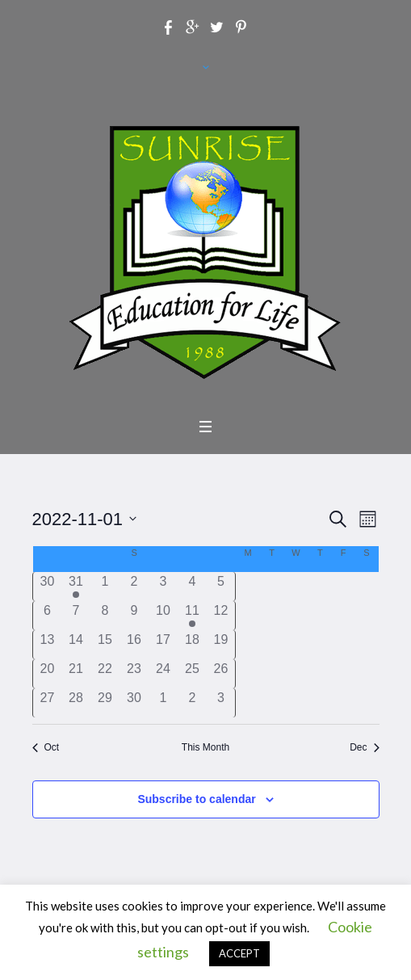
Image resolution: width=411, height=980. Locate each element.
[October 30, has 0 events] (47, 587)
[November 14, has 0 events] (76, 645)
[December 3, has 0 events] (221, 703)
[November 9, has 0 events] (134, 616)
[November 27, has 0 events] (47, 703)
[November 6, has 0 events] (47, 616)
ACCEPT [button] (239, 953)
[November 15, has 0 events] (105, 645)
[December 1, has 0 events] (163, 703)
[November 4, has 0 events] (192, 587)
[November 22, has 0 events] (105, 674)
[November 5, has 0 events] (221, 587)
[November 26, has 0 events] (221, 674)
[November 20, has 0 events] (47, 674)
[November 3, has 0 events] (163, 587)
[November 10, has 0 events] (163, 616)
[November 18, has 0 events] (192, 645)
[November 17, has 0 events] (163, 645)
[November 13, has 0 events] (47, 645)
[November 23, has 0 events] (134, 674)
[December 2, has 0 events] (192, 703)
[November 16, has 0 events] (134, 645)
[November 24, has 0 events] (163, 674)
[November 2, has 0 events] (134, 587)
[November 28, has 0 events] (76, 703)
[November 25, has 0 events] (192, 674)
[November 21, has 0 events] (76, 674)
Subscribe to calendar (196, 799)
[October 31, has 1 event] (76, 587)
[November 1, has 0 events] (105, 587)
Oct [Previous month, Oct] (46, 747)
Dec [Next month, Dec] (364, 747)
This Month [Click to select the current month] (205, 747)
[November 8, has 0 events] (105, 616)
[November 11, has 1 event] (192, 616)
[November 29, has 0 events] (105, 703)
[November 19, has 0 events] (221, 645)
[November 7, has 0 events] (76, 616)
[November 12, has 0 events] (221, 616)
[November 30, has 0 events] (134, 703)
